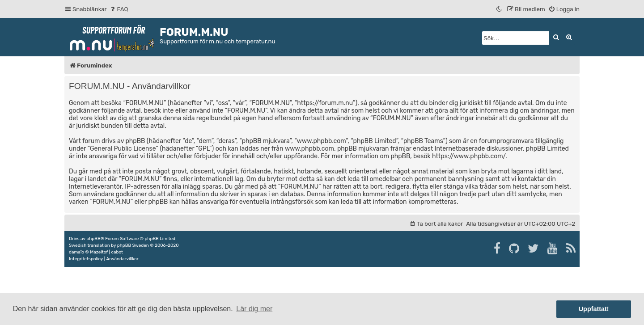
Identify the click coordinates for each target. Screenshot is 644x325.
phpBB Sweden (133, 245)
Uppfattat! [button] (594, 309)
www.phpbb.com (309, 149)
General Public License (123, 149)
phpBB (93, 239)
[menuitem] (119, 9)
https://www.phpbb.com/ (469, 156)
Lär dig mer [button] (254, 309)
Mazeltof (99, 252)
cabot (117, 252)
